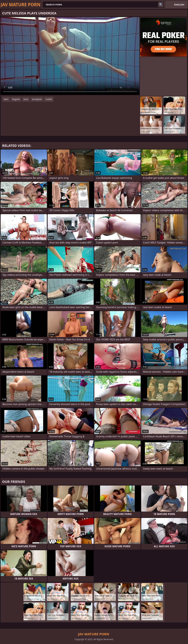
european (37, 99)
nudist (49, 99)
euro (26, 99)
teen (6, 99)
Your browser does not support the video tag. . (70, 56)
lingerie (16, 99)
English (179, 4)
